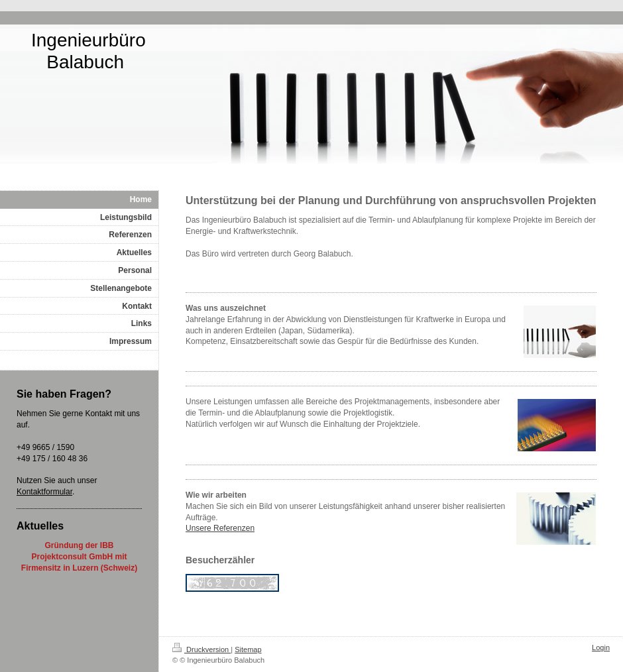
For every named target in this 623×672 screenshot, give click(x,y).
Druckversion (201, 649)
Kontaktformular (44, 492)
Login (601, 647)
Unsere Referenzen (220, 528)
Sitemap (248, 649)
